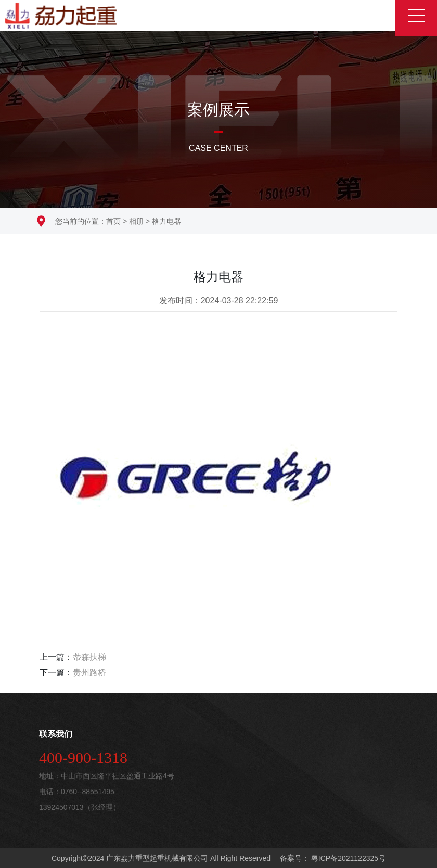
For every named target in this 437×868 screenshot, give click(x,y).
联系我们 (56, 734)
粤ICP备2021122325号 (347, 858)
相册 (136, 221)
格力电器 (166, 221)
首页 (113, 221)
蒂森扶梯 (89, 657)
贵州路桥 (89, 673)
